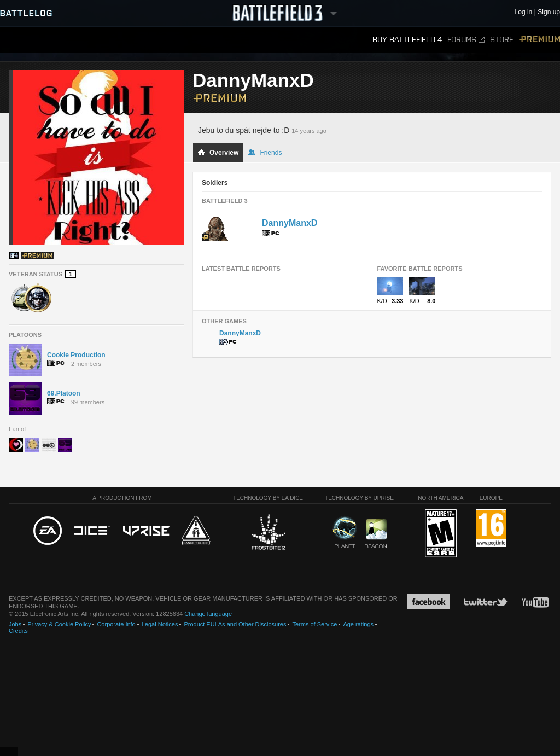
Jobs (15, 624)
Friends (265, 153)
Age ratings (358, 624)
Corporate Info (116, 624)
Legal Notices (160, 624)
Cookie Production (76, 355)
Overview (218, 153)
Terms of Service (314, 624)
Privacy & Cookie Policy (59, 624)
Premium (539, 40)
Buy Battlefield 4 (407, 40)
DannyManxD (290, 223)
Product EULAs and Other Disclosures (235, 624)
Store (502, 40)
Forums (466, 40)
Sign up (549, 12)
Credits (18, 631)
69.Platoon (64, 393)
